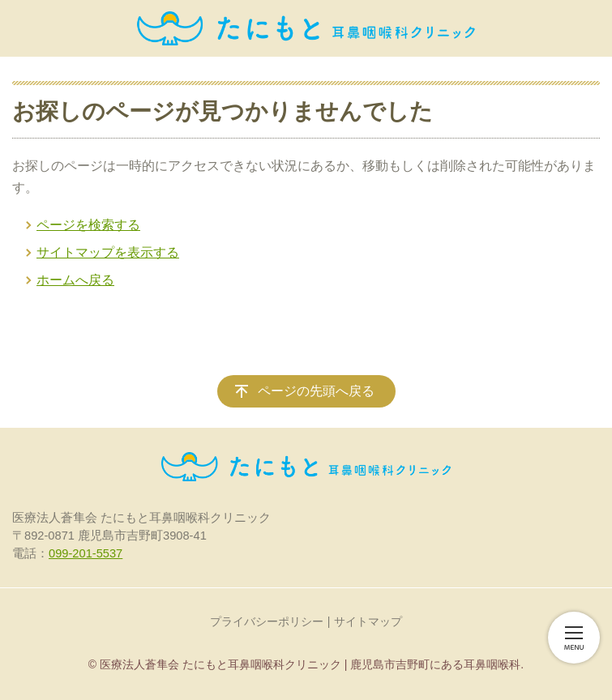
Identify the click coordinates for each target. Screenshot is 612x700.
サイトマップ (368, 621)
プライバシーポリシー (267, 621)
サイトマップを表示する (108, 252)
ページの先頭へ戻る (316, 391)
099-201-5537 (86, 553)
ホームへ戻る (75, 280)
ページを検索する (88, 225)
